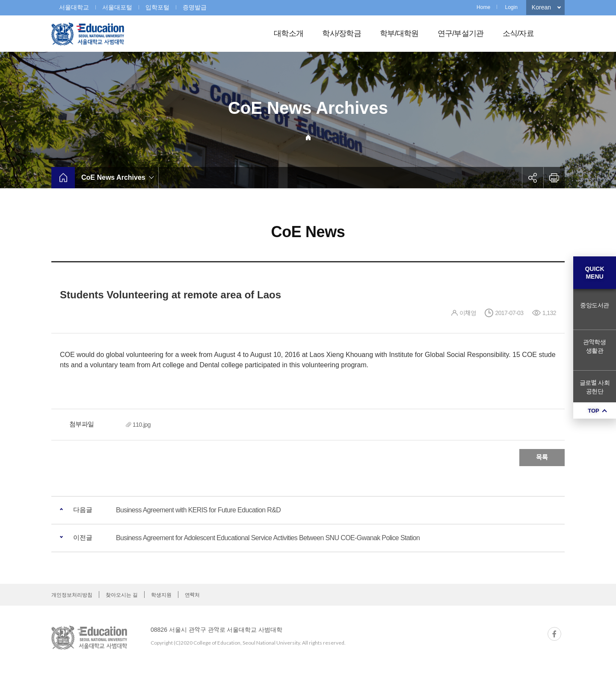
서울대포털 (117, 7)
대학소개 (289, 33)
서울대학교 (74, 7)
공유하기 (533, 178)
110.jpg (142, 425)
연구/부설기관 (461, 33)
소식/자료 (518, 33)
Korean (541, 7)
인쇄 (554, 178)
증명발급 (195, 7)
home (63, 178)
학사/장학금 (342, 33)
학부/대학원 (399, 33)
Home (483, 7)
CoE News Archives (113, 177)
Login (511, 7)
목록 (542, 457)
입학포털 (157, 7)
